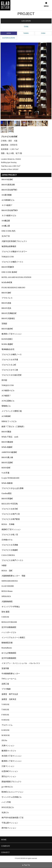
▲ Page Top (26, 865)
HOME (4, 840)
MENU (46, 5)
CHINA (43, 33)
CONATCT (5, 852)
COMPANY (6, 846)
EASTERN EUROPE (9, 38)
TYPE (26, 27)
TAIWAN (26, 33)
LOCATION (26, 21)
